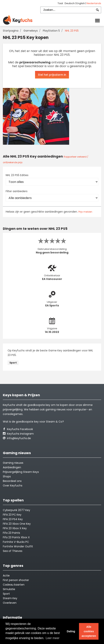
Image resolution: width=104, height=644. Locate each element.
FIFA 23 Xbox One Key (17, 524)
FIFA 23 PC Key (12, 515)
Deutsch (70, 3)
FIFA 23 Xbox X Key (15, 528)
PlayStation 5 (51, 31)
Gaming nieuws (13, 463)
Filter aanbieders (17, 191)
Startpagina (11, 31)
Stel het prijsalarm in (52, 75)
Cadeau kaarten (14, 585)
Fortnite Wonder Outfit (18, 546)
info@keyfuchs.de (17, 438)
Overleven (10, 603)
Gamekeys (31, 31)
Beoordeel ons (12, 481)
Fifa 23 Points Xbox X (16, 537)
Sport (13, 363)
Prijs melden (85, 212)
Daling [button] (71, 631)
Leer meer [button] (53, 638)
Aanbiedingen (12, 467)
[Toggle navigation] (97, 20)
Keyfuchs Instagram (18, 434)
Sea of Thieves (13, 551)
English (81, 3)
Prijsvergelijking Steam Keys (21, 472)
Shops (7, 476)
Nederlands (94, 3)
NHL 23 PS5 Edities (17, 175)
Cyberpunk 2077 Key (16, 510)
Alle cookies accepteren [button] (89, 631)
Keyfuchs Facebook (18, 429)
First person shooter (16, 580)
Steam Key (10, 598)
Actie (6, 576)
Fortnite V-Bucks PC (16, 542)
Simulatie (9, 589)
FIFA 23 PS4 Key (13, 519)
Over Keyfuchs (13, 486)
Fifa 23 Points (11, 533)
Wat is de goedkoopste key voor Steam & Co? (33, 422)
